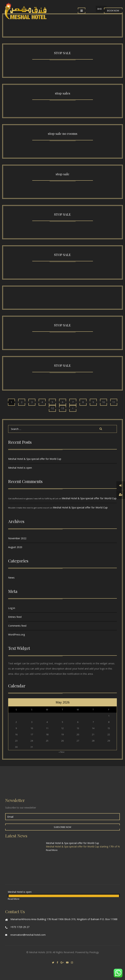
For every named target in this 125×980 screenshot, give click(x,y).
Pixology (94, 952)
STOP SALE (62, 53)
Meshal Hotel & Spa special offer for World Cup (35, 459)
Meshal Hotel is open (20, 468)
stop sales (63, 93)
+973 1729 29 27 (20, 927)
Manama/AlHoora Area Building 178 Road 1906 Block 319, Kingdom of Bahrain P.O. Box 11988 (64, 919)
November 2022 (17, 538)
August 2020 (15, 547)
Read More (52, 850)
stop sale (62, 174)
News (11, 578)
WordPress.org (16, 634)
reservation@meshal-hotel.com (28, 935)
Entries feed (15, 617)
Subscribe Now (62, 827)
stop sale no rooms (63, 133)
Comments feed (17, 626)
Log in (12, 608)
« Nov (62, 752)
